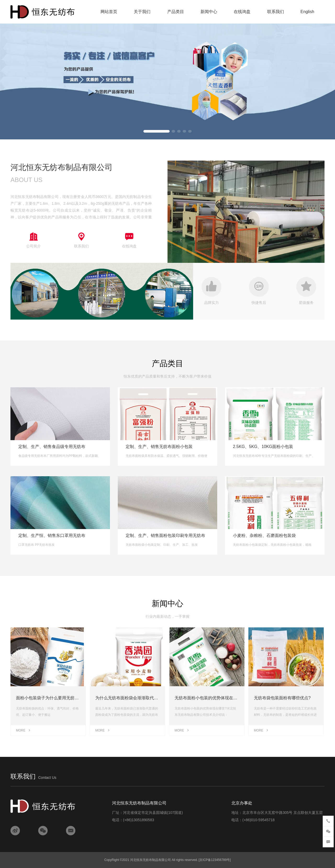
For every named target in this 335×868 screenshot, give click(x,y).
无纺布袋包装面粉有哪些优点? (282, 698)
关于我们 (142, 12)
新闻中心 (209, 12)
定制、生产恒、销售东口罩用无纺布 (52, 535)
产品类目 (176, 12)
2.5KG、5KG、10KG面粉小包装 (263, 447)
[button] (157, 131)
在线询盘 (242, 12)
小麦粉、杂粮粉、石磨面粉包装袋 (264, 535)
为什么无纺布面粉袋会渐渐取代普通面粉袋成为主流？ (146, 698)
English (307, 12)
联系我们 (276, 12)
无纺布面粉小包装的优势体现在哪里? (209, 698)
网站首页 (109, 12)
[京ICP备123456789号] (215, 860)
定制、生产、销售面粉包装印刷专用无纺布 (165, 535)
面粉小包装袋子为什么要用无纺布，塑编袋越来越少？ (66, 698)
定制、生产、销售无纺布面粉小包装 (159, 447)
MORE (23, 730)
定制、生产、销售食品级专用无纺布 (52, 447)
